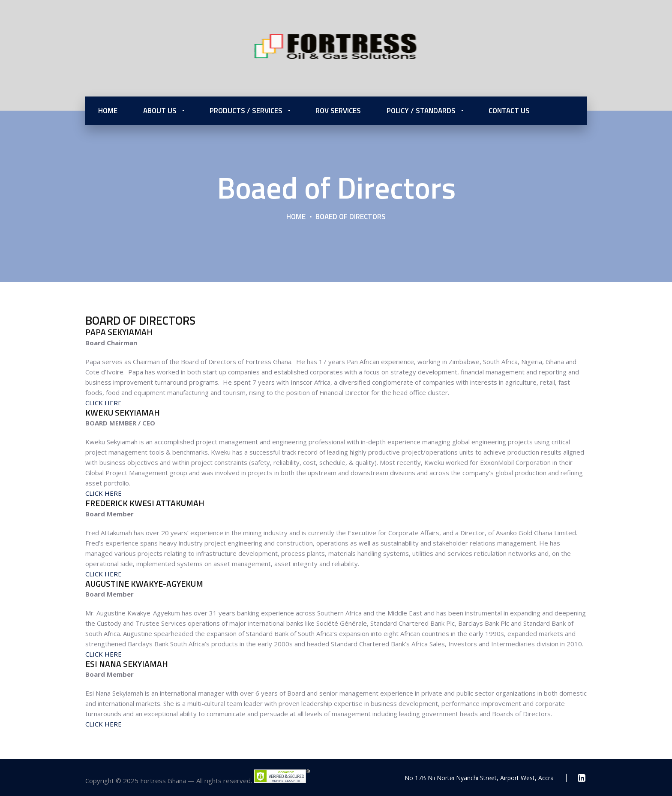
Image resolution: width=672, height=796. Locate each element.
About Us (160, 111)
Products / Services (246, 111)
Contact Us (509, 111)
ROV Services (338, 111)
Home (108, 111)
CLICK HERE (103, 403)
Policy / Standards (421, 111)
